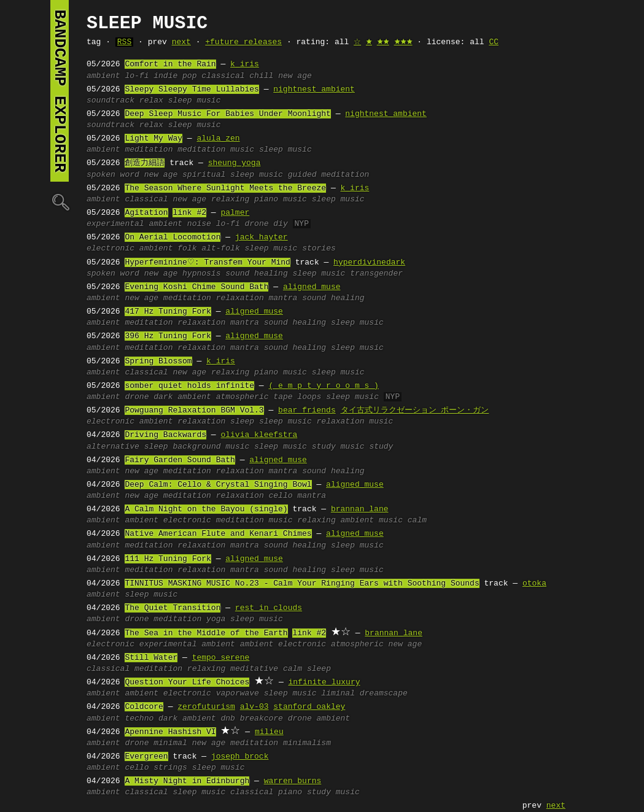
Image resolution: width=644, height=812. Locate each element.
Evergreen (146, 757)
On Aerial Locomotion (173, 238)
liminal (338, 694)
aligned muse (312, 287)
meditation (149, 150)
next (181, 42)
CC (494, 42)
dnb (227, 719)
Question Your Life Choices (187, 682)
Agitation (146, 213)
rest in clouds (269, 608)
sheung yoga (235, 163)
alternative (113, 447)
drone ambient (319, 719)
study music (338, 447)
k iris (245, 64)
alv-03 (254, 707)
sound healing (256, 274)
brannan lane (360, 509)
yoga (216, 619)
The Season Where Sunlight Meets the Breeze (225, 188)
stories (319, 249)
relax (151, 101)
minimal (170, 743)
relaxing (230, 199)
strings (170, 768)
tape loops (297, 397)
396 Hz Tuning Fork (168, 336)
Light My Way (153, 139)
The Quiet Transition (173, 608)
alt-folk (220, 249)
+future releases (243, 42)
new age (295, 76)
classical (223, 76)
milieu (269, 732)
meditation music (216, 150)
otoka (534, 584)
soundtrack (111, 101)
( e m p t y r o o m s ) (323, 386)
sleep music (195, 101)
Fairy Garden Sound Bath (180, 460)
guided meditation (329, 175)
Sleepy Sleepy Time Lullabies (192, 90)
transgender (376, 274)
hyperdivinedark (369, 263)
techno (139, 719)
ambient (103, 76)
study (381, 447)
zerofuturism (206, 707)
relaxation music (355, 422)
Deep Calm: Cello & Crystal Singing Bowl (218, 485)
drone (257, 224)
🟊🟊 (383, 42)
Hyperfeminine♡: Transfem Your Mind (207, 263)
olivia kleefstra (259, 435)
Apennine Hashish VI (170, 732)
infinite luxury (324, 682)
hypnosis (201, 274)
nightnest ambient (314, 90)
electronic (111, 249)
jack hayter (262, 238)
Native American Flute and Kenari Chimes (218, 534)
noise (199, 224)
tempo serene (221, 658)
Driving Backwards (165, 435)
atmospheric (242, 397)
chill (261, 76)
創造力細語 (145, 163)
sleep (242, 422)
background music (211, 447)
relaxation (240, 298)
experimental (115, 224)
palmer (235, 213)
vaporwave (238, 694)
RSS (124, 42)
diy (280, 224)
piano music (281, 199)
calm (417, 520)
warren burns (293, 781)
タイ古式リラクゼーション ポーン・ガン (414, 411)
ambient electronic (168, 520)
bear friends (307, 411)
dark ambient (182, 397)
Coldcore (144, 707)
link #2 (189, 213)
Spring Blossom (158, 362)
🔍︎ (60, 202)
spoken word (113, 175)
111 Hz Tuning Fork (168, 559)
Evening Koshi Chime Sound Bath (196, 287)
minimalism (307, 743)
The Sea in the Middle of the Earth (206, 633)
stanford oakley (309, 707)
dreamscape (384, 694)
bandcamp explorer (60, 91)
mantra (283, 298)
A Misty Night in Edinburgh (187, 781)
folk (187, 249)
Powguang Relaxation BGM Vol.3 (194, 411)
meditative (254, 669)
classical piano (266, 792)
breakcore (262, 719)
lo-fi (137, 76)
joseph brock (240, 757)
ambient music (371, 520)
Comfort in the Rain (170, 64)
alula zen (218, 139)
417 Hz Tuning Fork (168, 312)
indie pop (175, 76)
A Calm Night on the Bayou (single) (206, 509)
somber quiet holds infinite (189, 386)
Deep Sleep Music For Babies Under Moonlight (227, 114)
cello (281, 496)
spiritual (204, 175)
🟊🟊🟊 (403, 42)
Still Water (151, 658)
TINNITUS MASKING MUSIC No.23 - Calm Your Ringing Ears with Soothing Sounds (302, 584)
